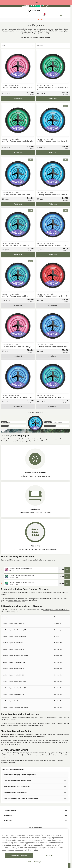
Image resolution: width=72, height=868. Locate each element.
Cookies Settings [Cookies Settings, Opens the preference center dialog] (34, 862)
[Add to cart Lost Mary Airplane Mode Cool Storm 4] (53, 152)
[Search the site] (27, 15)
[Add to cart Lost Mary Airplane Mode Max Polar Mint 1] (18, 152)
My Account (35, 816)
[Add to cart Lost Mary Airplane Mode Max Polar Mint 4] (53, 99)
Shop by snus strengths (16, 601)
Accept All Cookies (19, 856)
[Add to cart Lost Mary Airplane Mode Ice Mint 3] (18, 255)
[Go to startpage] (35, 11)
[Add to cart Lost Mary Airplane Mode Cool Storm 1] (18, 204)
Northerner (35, 821)
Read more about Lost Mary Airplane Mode (35, 37)
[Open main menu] (3, 15)
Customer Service (35, 810)
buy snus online (15, 735)
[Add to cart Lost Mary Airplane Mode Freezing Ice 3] (53, 255)
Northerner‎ (30, 20)
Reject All (49, 856)
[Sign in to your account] (44, 15)
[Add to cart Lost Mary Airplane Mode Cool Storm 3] (53, 204)
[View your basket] (61, 15)
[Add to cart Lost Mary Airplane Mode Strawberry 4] (18, 99)
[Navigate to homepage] (35, 826)
